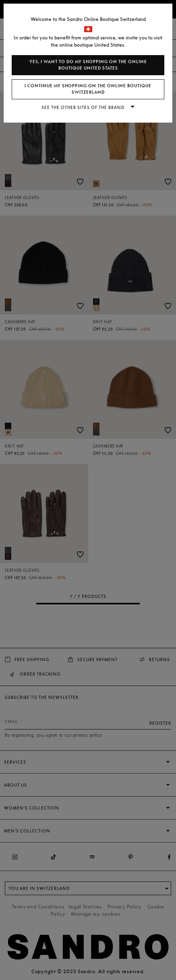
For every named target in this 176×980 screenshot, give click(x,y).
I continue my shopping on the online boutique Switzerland (88, 89)
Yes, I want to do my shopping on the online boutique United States (88, 65)
